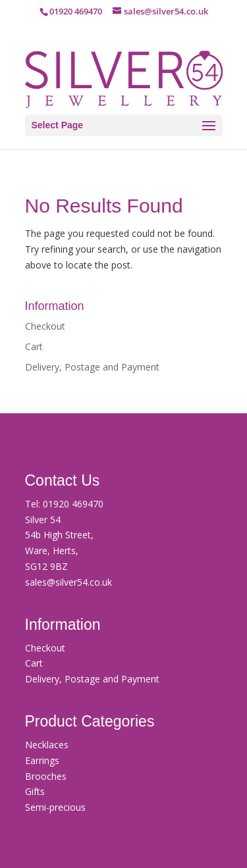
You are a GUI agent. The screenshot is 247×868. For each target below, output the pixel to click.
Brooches (46, 776)
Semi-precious (55, 807)
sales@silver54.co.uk (69, 582)
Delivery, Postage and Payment (92, 367)
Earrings (42, 760)
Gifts (35, 791)
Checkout (45, 326)
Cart (34, 346)
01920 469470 (73, 504)
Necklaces (47, 745)
